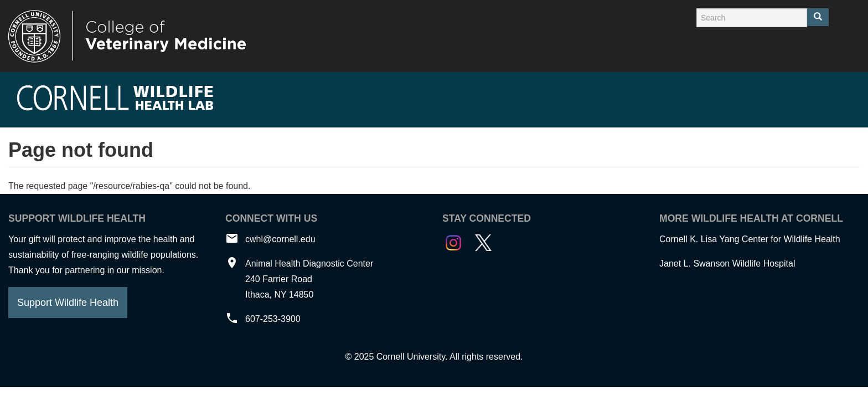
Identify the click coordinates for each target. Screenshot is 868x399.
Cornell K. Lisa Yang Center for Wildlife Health (750, 239)
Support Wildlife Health (68, 303)
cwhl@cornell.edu (280, 239)
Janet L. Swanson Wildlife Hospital (727, 264)
